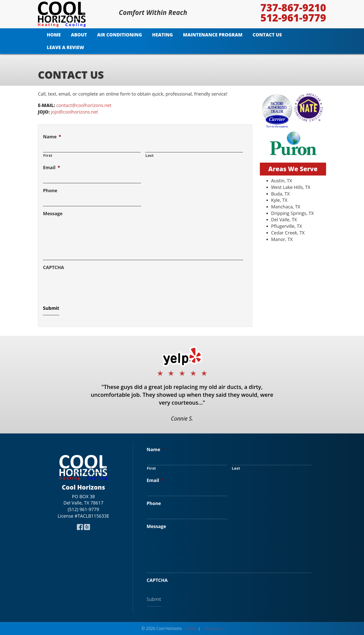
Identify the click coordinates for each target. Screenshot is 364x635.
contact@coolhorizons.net (84, 105)
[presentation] (81, 284)
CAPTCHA (53, 267)
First (48, 155)
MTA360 (191, 629)
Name (52, 137)
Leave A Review (65, 47)
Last (150, 155)
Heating (163, 35)
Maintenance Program (213, 35)
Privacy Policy (213, 629)
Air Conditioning (120, 35)
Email (51, 168)
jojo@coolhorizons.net (74, 112)
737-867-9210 (293, 8)
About (79, 35)
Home (54, 35)
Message (53, 214)
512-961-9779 (293, 18)
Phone (50, 191)
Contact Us (267, 35)
